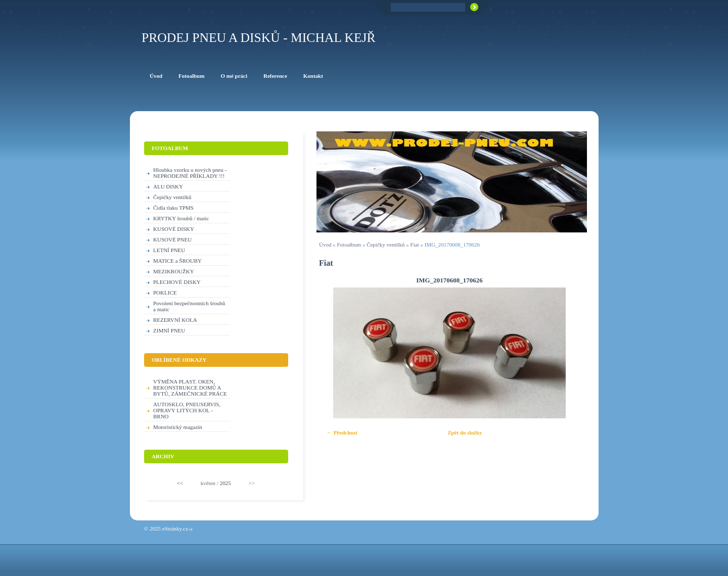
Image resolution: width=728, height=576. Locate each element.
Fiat (415, 245)
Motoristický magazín (178, 427)
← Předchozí (342, 433)
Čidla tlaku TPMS (173, 208)
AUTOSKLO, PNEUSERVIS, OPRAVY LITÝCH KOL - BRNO (187, 410)
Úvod (325, 245)
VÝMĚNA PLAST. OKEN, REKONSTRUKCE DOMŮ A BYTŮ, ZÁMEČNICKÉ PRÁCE (190, 388)
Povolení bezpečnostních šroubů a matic (189, 306)
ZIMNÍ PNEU (169, 330)
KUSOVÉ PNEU (172, 239)
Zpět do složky (465, 433)
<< (180, 483)
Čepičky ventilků (385, 245)
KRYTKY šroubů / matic (181, 218)
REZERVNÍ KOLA (175, 320)
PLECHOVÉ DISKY (177, 282)
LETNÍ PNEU (169, 250)
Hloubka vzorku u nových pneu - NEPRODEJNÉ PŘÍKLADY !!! (190, 173)
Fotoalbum (349, 245)
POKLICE (165, 293)
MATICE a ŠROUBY (177, 261)
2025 (225, 483)
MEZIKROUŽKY (174, 271)
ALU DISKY (168, 186)
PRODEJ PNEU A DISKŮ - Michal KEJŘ (259, 38)
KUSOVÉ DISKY (174, 229)
